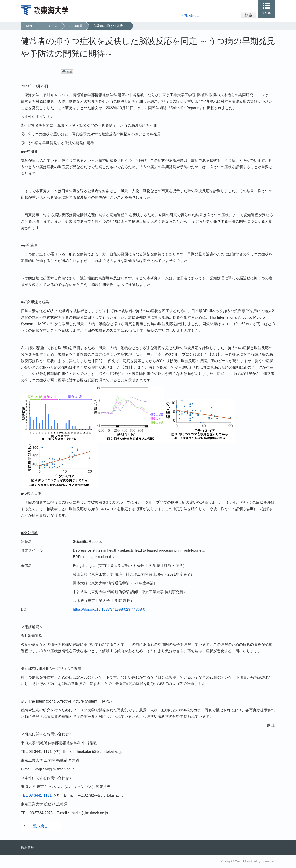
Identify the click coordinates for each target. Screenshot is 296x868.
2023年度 (76, 26)
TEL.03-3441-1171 (36, 795)
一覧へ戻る (39, 826)
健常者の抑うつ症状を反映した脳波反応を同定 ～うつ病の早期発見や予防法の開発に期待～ (112, 26)
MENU (267, 13)
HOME (29, 26)
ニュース (51, 26)
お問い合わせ (190, 15)
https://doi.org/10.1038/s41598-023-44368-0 (109, 609)
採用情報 (27, 847)
